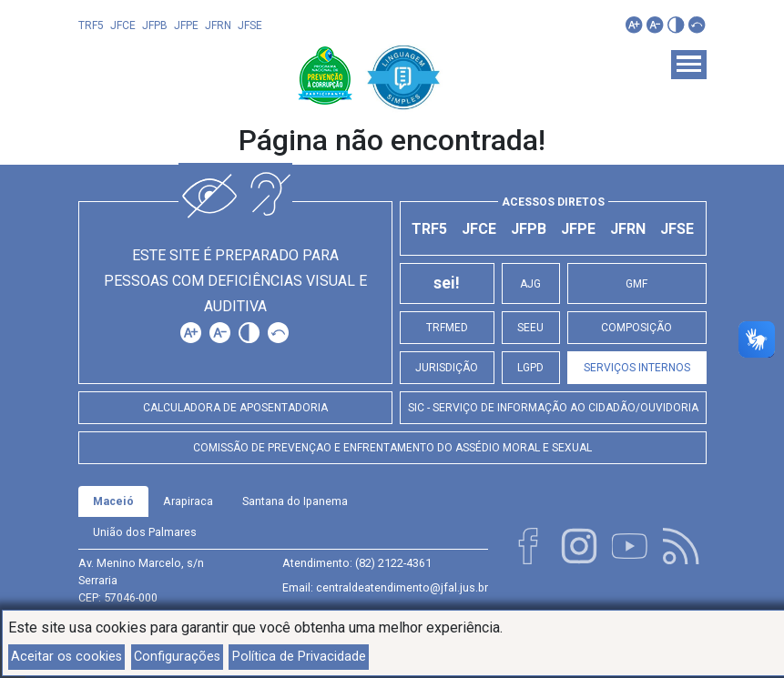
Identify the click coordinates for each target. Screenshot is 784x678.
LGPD (530, 368)
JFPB (155, 25)
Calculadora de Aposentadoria (235, 408)
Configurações (177, 657)
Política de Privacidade (299, 657)
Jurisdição (447, 368)
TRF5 (91, 25)
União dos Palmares (145, 532)
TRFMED (447, 328)
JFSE (250, 25)
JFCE (123, 25)
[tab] (113, 502)
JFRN (218, 25)
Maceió (113, 501)
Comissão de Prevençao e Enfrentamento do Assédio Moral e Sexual (392, 448)
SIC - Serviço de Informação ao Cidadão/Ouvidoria (553, 408)
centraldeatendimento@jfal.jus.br (402, 587)
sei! (447, 283)
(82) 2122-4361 (393, 563)
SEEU (530, 328)
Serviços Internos (637, 368)
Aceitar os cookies (66, 657)
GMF (636, 284)
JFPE (186, 25)
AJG (530, 284)
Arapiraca (188, 501)
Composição (636, 328)
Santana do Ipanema (295, 501)
